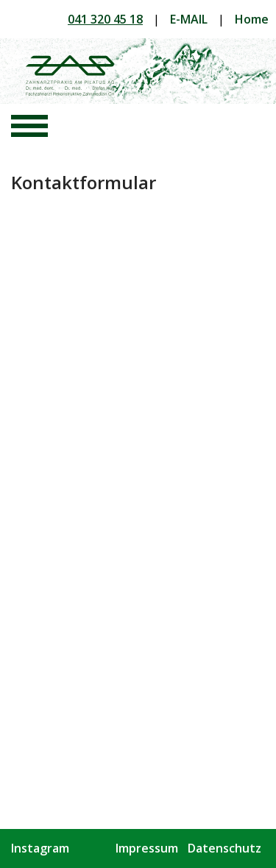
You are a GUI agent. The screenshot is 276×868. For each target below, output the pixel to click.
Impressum (147, 848)
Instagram (40, 848)
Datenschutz (224, 848)
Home (252, 19)
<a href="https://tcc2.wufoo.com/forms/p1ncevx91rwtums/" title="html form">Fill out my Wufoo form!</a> (134, 497)
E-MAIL (189, 19)
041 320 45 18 (105, 19)
